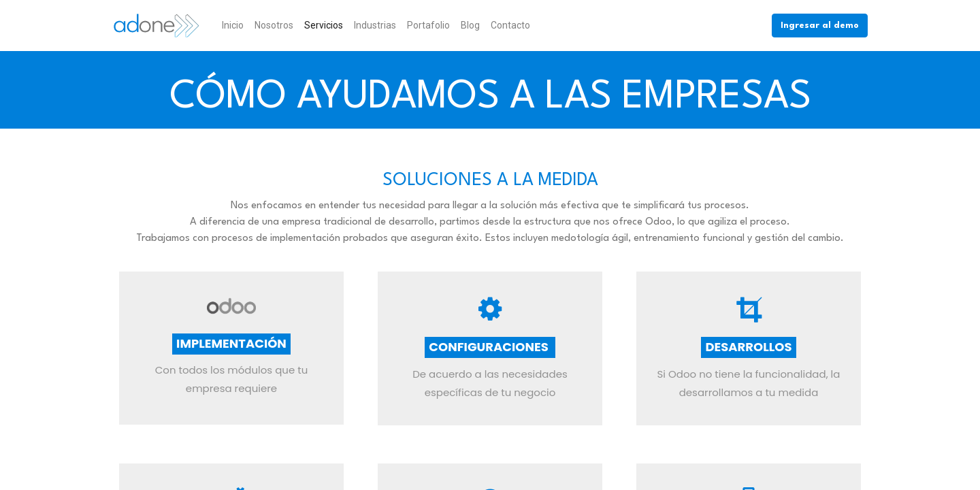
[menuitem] (233, 26)
